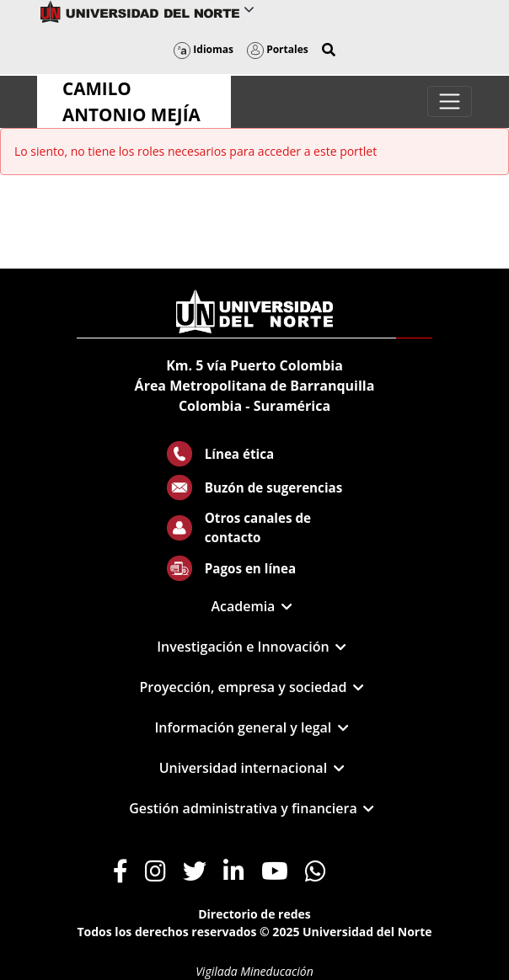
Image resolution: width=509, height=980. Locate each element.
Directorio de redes (254, 914)
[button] (329, 50)
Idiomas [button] (204, 49)
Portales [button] (278, 49)
